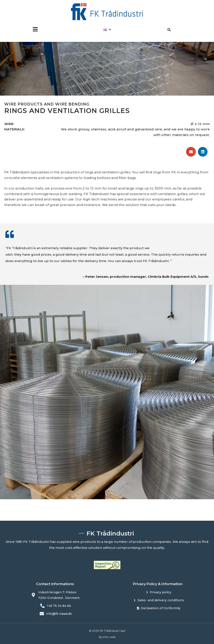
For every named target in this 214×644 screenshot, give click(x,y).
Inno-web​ (109, 637)
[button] (35, 29)
